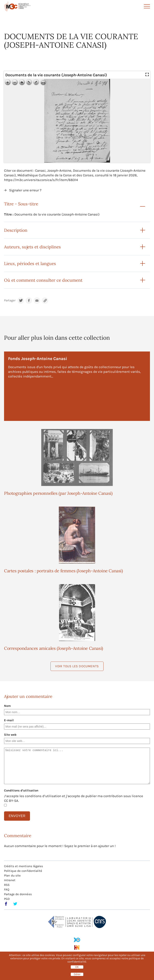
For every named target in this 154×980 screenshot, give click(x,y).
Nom (7, 706)
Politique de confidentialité (23, 871)
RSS (7, 885)
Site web (10, 735)
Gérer (77, 974)
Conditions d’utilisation (21, 790)
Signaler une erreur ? (25, 190)
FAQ (7, 889)
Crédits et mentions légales (24, 866)
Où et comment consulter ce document (43, 280)
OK (77, 967)
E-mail (9, 720)
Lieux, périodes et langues (30, 264)
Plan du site (12, 875)
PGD (7, 899)
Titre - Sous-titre (21, 204)
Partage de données (18, 894)
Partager (10, 300)
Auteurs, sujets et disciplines (32, 247)
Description (16, 230)
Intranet (10, 880)
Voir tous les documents (77, 666)
